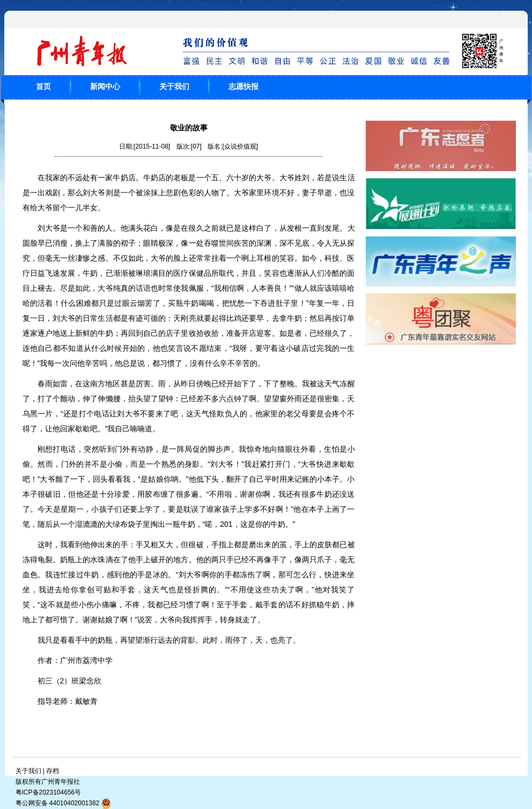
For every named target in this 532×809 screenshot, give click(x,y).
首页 (43, 86)
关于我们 (174, 86)
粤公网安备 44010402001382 (64, 803)
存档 (53, 771)
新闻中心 (105, 86)
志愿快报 (243, 86)
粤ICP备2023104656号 (49, 792)
